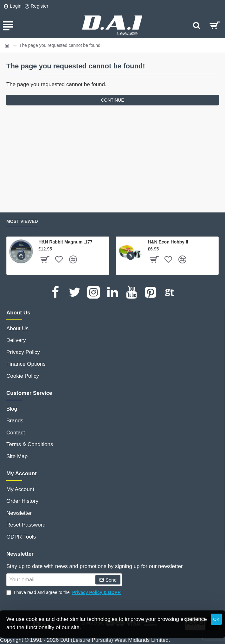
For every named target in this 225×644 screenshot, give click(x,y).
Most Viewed (22, 221)
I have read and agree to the (64, 593)
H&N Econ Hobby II (168, 242)
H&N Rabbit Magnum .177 (65, 242)
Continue (112, 100)
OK (216, 619)
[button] (21, 256)
